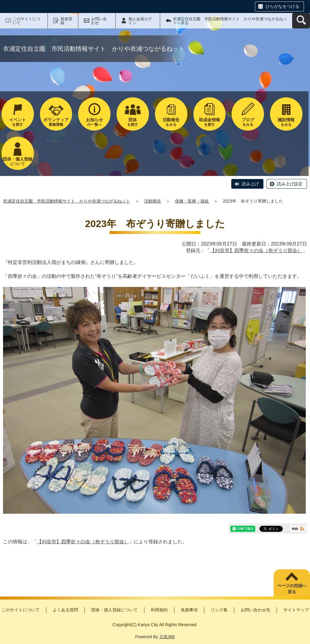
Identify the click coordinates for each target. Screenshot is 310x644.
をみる (171, 122)
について (18, 161)
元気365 (167, 637)
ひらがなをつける (282, 6)
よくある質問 (65, 610)
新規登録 (66, 21)
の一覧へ (94, 122)
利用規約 (159, 610)
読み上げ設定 (290, 184)
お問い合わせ (99, 21)
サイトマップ (296, 610)
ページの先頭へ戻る (292, 589)
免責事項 (189, 610)
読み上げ (250, 184)
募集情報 (56, 122)
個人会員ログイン (140, 21)
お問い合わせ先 (256, 610)
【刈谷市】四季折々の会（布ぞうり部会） (256, 250)
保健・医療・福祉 (192, 201)
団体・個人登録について (114, 610)
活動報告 (153, 201)
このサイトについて (26, 21)
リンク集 (219, 610)
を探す (18, 122)
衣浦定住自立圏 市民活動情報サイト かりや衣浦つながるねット (67, 201)
